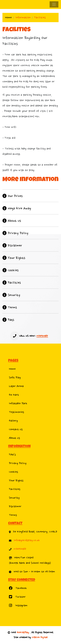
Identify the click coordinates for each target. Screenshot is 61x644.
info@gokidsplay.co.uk (27, 540)
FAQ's (12, 455)
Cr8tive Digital (40, 637)
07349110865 (20, 549)
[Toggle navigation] (54, 4)
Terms (13, 515)
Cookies (13, 472)
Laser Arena (16, 386)
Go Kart (14, 395)
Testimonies (16, 412)
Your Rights (16, 481)
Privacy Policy (18, 463)
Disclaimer (15, 506)
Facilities (15, 489)
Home (8, 18)
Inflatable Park (18, 403)
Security (14, 498)
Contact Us (16, 429)
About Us (14, 438)
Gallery (13, 421)
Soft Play (15, 378)
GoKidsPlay (23, 633)
